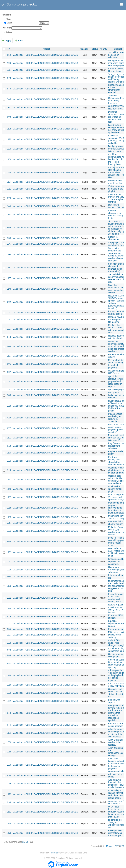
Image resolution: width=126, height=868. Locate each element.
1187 (9, 278)
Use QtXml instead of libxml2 (117, 206)
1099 (9, 461)
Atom (111, 846)
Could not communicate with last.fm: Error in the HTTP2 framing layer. (117, 159)
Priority (103, 49)
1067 (9, 623)
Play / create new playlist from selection (117, 446)
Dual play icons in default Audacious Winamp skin (117, 149)
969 (9, 228)
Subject (118, 49)
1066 (9, 742)
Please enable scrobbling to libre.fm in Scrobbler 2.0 (115, 418)
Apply (8, 40)
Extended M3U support (115, 617)
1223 (9, 107)
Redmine (54, 853)
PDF (122, 846)
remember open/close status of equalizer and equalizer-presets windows (117, 346)
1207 (9, 635)
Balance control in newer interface (117, 725)
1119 (9, 794)
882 (9, 650)
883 (9, 655)
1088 (9, 406)
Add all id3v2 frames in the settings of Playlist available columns (117, 784)
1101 (9, 438)
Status (9, 23)
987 (9, 663)
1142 (9, 489)
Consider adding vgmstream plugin (117, 650)
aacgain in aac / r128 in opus (116, 802)
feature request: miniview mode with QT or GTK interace (116, 608)
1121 (9, 733)
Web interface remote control (115, 182)
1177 (9, 356)
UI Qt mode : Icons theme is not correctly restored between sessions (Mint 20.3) (117, 812)
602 (9, 302)
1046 (9, 784)
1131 (9, 268)
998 (9, 802)
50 (27, 842)
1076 (9, 765)
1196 (9, 254)
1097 (9, 329)
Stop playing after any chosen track (117, 244)
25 (24, 842)
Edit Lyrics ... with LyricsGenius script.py (117, 635)
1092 (9, 313)
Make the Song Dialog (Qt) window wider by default (116, 531)
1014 (9, 70)
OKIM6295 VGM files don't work (116, 107)
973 (9, 78)
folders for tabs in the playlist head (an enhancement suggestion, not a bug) (117, 586)
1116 (9, 608)
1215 (9, 508)
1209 (9, 149)
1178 (9, 824)
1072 (9, 390)
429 (9, 418)
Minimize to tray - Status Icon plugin (117, 517)
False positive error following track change (115, 833)
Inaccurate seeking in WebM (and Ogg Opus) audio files (117, 139)
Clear (21, 40)
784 (9, 172)
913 (9, 446)
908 (9, 206)
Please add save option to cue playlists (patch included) (116, 428)
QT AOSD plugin (116, 390)
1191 (9, 497)
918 (9, 337)
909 (9, 346)
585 (9, 99)
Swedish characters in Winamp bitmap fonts (116, 214)
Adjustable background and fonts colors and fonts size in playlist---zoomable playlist (117, 765)
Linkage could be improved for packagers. (116, 562)
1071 (9, 562)
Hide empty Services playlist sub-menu (116, 570)
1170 (9, 453)
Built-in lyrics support (114, 701)
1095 (9, 643)
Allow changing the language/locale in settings (117, 752)
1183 (9, 517)
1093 (9, 531)
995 (9, 775)
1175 (9, 833)
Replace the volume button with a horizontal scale (116, 329)
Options (9, 32)
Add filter (7, 28)
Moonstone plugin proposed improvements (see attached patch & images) (117, 508)
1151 (9, 552)
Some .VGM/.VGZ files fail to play (117, 70)
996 (9, 364)
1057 (9, 523)
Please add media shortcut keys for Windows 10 (117, 438)
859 (9, 55)
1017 (9, 381)
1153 (9, 480)
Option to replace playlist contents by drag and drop (117, 470)
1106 (9, 159)
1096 (9, 693)
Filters (8, 19)
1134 (9, 182)
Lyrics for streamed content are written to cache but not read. (117, 117)
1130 (9, 586)
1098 (9, 570)
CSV (117, 846)
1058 (9, 752)
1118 (9, 675)
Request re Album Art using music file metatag (117, 319)
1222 (9, 214)
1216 (9, 685)
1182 (9, 812)
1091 (9, 701)
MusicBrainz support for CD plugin (115, 489)
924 (9, 470)
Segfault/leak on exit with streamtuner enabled (116, 89)
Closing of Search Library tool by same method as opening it (117, 663)
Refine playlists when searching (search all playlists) (116, 364)
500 (9, 577)
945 (9, 725)
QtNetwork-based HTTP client (117, 372)
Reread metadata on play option (117, 313)
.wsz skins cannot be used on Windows (117, 55)
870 (9, 198)
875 (9, 617)
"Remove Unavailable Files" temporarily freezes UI (117, 99)
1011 (9, 189)
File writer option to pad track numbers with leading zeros (116, 598)
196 (9, 63)
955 (9, 629)
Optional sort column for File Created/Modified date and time (117, 480)
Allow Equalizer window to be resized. (116, 742)
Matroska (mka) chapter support (116, 523)
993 (9, 117)
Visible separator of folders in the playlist (116, 189)
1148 (9, 289)
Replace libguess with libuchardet (117, 337)
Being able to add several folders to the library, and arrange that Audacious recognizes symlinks (117, 713)
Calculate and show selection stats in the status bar (117, 693)
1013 (9, 319)
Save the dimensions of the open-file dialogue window (117, 289)
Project (46, 49)
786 (9, 395)
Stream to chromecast (114, 238)
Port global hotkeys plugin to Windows (116, 395)
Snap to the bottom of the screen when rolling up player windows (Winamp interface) (117, 254)
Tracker (84, 49)
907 (9, 372)
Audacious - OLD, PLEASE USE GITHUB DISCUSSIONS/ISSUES (46, 55)
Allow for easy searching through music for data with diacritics (117, 733)
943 (9, 713)
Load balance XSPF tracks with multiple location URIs (117, 552)
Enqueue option (116, 629)
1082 (9, 598)
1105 (9, 129)
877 (9, 428)
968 (9, 542)
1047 (9, 244)
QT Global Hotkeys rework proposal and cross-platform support (116, 381)
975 (9, 89)
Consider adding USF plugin (116, 655)
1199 (9, 139)
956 (9, 238)
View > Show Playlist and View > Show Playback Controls (117, 198)
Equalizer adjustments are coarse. (116, 623)
